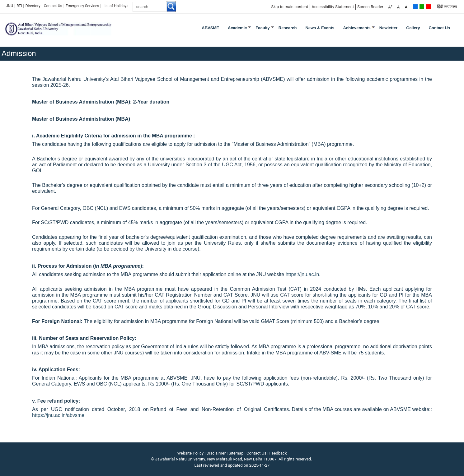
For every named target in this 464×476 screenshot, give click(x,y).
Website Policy (191, 453)
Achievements (357, 28)
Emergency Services (82, 6)
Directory (33, 6)
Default (415, 7)
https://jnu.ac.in (302, 274)
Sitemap (236, 453)
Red (428, 7)
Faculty (263, 28)
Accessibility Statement (333, 7)
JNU (9, 6)
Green (422, 7)
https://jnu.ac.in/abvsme (58, 415)
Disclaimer (216, 453)
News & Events (320, 28)
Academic (237, 28)
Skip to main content (290, 7)
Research (288, 28)
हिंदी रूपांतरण (447, 7)
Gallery (413, 28)
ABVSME (210, 28)
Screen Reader (370, 7)
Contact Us (53, 6)
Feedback (278, 453)
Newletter (389, 28)
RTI (19, 6)
